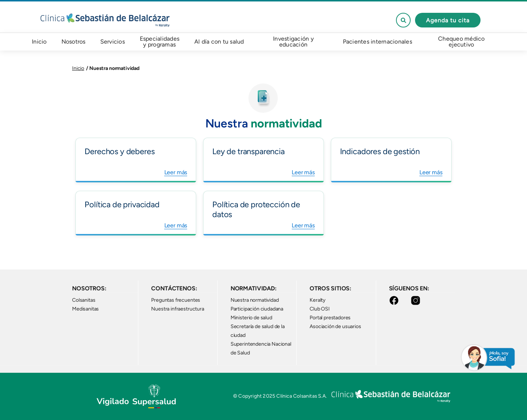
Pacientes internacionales (378, 42)
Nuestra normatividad (255, 300)
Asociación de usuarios (335, 326)
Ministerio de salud (251, 318)
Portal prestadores (330, 318)
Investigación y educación (293, 42)
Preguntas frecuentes (176, 300)
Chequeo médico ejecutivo (461, 42)
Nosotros (74, 42)
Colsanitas (84, 300)
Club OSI (320, 309)
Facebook (395, 300)
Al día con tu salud (219, 42)
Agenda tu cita (448, 20)
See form (403, 20)
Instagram (417, 300)
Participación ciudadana (257, 309)
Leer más (176, 172)
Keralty (317, 300)
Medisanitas (85, 309)
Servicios (113, 42)
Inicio (39, 42)
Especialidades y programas (160, 42)
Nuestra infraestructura (177, 309)
